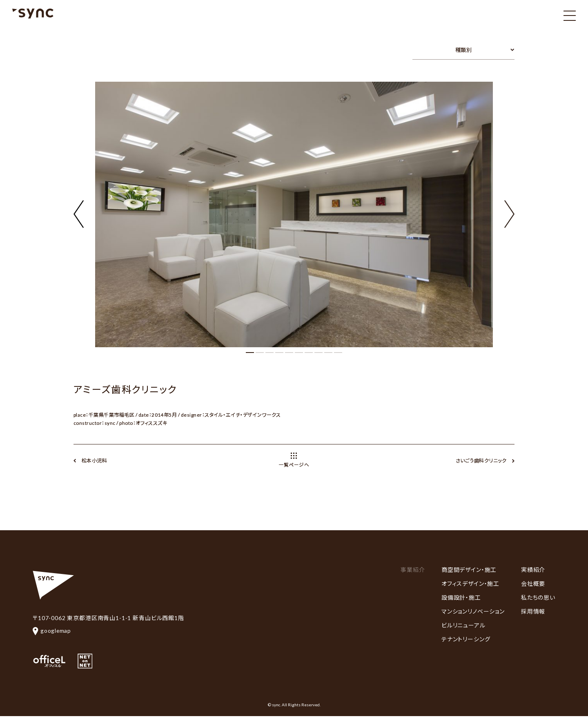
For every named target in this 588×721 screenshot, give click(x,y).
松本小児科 (94, 461)
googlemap (52, 631)
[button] (509, 209)
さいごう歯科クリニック (481, 461)
